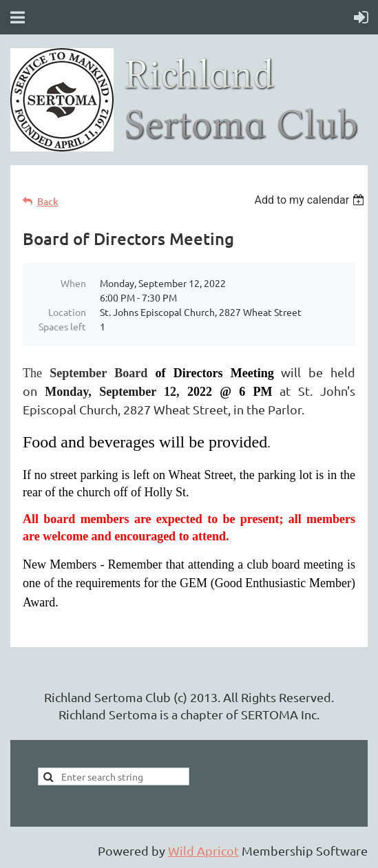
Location (67, 312)
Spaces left (62, 326)
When (73, 283)
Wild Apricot (203, 850)
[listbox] (311, 200)
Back (48, 201)
